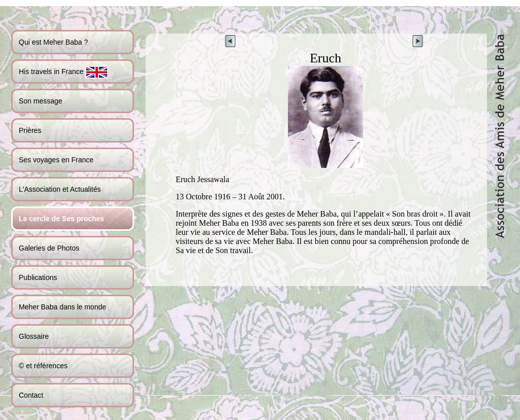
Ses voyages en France (56, 160)
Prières (30, 130)
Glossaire (34, 336)
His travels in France (63, 72)
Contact (31, 395)
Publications (38, 277)
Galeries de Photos (49, 248)
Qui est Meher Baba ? (53, 42)
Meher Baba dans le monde (62, 307)
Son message (41, 101)
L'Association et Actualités (60, 189)
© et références (43, 366)
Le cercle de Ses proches (61, 219)
